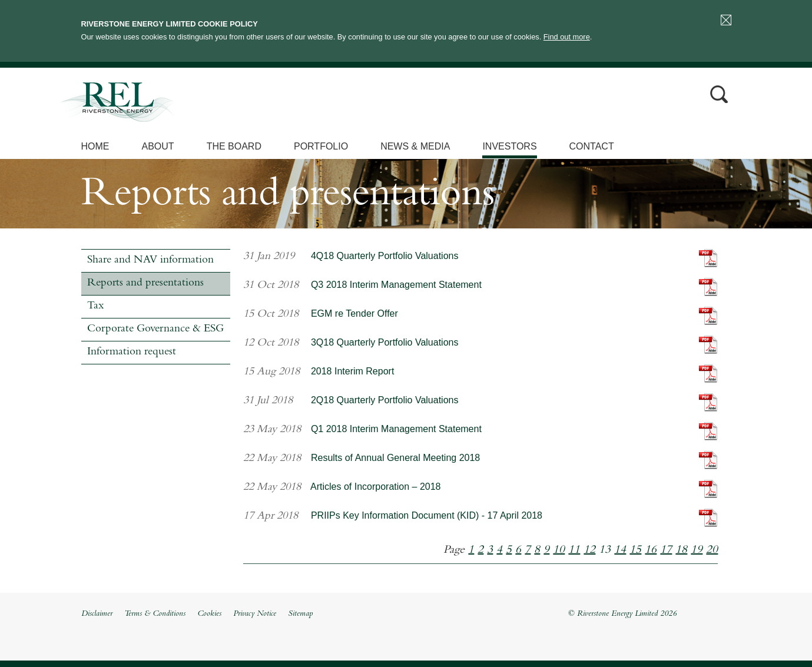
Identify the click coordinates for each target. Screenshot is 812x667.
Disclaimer (97, 614)
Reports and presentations (145, 283)
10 (559, 550)
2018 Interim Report (352, 371)
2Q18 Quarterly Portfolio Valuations (385, 400)
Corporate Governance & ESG (155, 329)
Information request (132, 352)
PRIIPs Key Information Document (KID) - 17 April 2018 (427, 515)
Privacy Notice (255, 614)
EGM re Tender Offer (354, 313)
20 (712, 550)
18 (681, 550)
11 (574, 550)
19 (697, 550)
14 (620, 550)
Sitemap (300, 614)
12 (589, 550)
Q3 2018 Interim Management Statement (396, 285)
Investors (509, 146)
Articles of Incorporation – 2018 (375, 487)
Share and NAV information (150, 261)
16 (651, 550)
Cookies (209, 614)
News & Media (415, 146)
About (158, 146)
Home (95, 146)
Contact (592, 146)
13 (605, 550)
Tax (95, 306)
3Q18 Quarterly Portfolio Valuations (385, 342)
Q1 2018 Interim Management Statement (396, 429)
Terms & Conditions (155, 614)
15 (635, 550)
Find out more (567, 37)
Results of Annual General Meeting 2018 (395, 458)
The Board (234, 146)
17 (666, 550)
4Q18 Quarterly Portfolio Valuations (385, 256)
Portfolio (321, 146)
